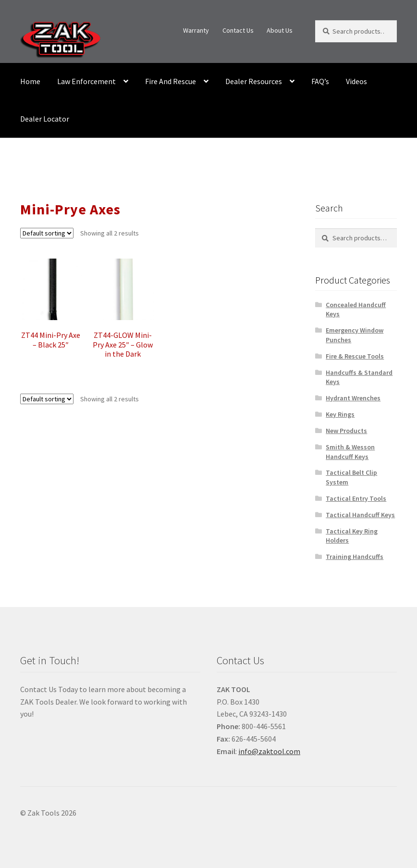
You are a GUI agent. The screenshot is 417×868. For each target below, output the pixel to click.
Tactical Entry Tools (356, 498)
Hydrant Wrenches (353, 398)
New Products (346, 431)
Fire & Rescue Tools (355, 356)
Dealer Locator (45, 119)
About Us (280, 30)
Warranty (196, 30)
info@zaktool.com (269, 751)
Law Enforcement (86, 81)
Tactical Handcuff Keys (360, 515)
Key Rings (340, 414)
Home (30, 81)
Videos (356, 81)
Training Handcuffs (355, 557)
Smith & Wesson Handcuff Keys (350, 452)
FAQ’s (320, 81)
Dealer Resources (254, 81)
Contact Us (238, 30)
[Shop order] (47, 233)
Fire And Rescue (171, 81)
